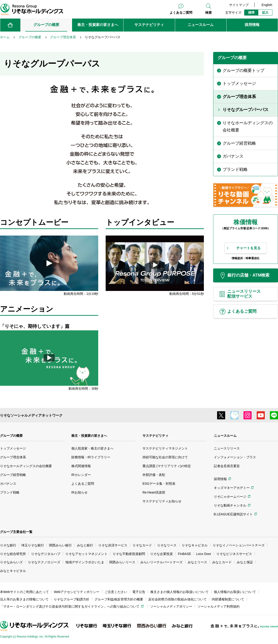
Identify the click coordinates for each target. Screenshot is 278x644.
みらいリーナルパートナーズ (161, 562)
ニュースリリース (227, 448)
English (267, 5)
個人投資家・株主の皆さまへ (92, 448)
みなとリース (197, 562)
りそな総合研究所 (13, 554)
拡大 (265, 13)
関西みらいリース (122, 562)
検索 (208, 13)
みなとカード (222, 562)
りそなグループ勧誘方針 (72, 599)
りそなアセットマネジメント (86, 554)
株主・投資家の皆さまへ (89, 436)
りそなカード (142, 545)
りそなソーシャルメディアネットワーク (31, 415)
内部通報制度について (228, 599)
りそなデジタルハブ (46, 554)
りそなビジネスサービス (234, 554)
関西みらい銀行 (60, 545)
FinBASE (185, 554)
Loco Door (204, 554)
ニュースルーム (225, 436)
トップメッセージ (13, 448)
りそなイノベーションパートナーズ (239, 545)
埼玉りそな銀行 (33, 545)
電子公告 (139, 592)
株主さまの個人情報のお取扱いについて (180, 592)
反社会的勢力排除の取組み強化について (177, 599)
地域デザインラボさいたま (85, 562)
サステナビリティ (155, 436)
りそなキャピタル (195, 545)
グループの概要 (11, 436)
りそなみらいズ (11, 562)
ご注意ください (116, 592)
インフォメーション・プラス (235, 457)
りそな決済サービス (113, 545)
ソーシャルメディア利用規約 (218, 606)
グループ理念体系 (13, 457)
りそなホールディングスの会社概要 (26, 466)
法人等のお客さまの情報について (24, 599)
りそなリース (167, 545)
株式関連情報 (81, 466)
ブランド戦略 (10, 492)
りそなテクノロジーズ (44, 562)
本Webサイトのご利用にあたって (24, 592)
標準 (251, 13)
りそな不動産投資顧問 (129, 554)
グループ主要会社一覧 (16, 532)
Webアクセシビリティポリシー (77, 592)
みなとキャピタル (13, 571)
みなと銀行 (85, 545)
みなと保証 (245, 562)
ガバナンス (8, 484)
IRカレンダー (81, 475)
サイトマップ (239, 5)
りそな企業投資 (161, 554)
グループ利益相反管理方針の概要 (119, 599)
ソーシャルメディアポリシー (171, 606)
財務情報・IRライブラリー (91, 457)
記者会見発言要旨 (227, 466)
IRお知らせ (79, 492)
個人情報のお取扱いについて (235, 592)
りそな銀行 (8, 545)
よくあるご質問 (181, 13)
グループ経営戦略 (13, 475)
